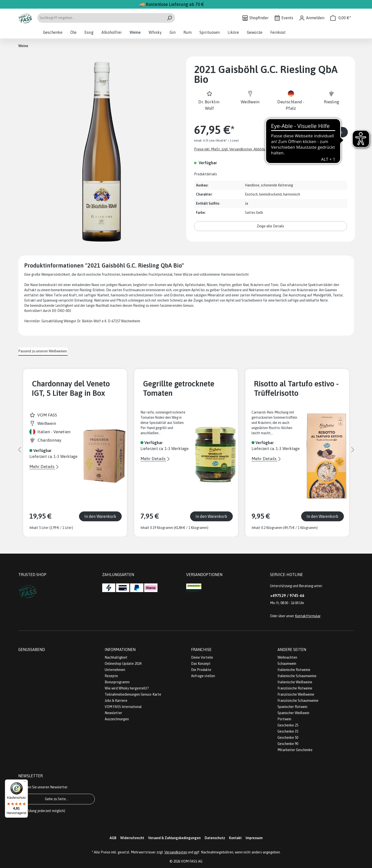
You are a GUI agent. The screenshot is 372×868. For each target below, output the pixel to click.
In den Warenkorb (327, 132)
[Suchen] (169, 18)
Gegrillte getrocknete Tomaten (179, 388)
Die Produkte (201, 670)
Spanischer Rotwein (292, 707)
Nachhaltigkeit (116, 657)
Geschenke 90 (288, 744)
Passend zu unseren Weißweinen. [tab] (43, 351)
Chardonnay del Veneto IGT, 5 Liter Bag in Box (71, 388)
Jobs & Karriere (116, 701)
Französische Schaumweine (298, 701)
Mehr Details (42, 467)
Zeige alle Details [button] (270, 226)
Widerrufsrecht (132, 838)
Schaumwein (287, 664)
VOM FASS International (123, 707)
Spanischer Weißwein (293, 713)
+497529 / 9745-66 (287, 596)
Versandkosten (176, 852)
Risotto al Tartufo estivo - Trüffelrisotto (296, 388)
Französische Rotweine (295, 688)
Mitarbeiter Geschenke (295, 750)
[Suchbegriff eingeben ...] (100, 18)
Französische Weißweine (296, 694)
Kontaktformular (308, 616)
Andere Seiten (292, 650)
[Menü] (25, 782)
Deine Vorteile (202, 657)
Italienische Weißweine (295, 682)
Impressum (254, 838)
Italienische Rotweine (294, 670)
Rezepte (111, 676)
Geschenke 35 (288, 731)
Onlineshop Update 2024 (123, 664)
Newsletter (113, 713)
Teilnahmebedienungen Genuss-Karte (133, 694)
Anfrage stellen (203, 676)
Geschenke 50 (288, 738)
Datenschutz (215, 838)
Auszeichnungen (117, 719)
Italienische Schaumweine (297, 676)
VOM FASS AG (192, 861)
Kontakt (235, 838)
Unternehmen (115, 670)
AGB (113, 838)
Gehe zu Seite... (57, 799)
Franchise (201, 650)
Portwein (284, 719)
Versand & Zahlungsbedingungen (174, 838)
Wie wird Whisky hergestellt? (127, 688)
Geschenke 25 (288, 725)
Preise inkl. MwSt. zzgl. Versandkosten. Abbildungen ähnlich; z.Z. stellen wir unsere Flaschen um (266, 149)
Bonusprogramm (117, 682)
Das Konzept (201, 664)
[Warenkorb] (341, 18)
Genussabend (32, 650)
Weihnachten (287, 657)
